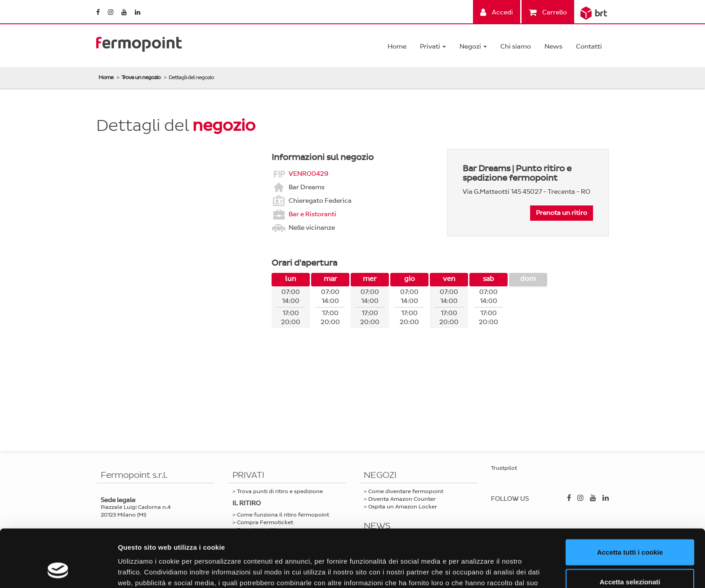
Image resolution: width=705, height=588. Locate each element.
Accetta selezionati (630, 529)
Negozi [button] (473, 47)
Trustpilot (504, 468)
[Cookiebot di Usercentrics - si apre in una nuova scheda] (58, 570)
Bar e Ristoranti (312, 214)
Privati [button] (433, 47)
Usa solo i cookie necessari (630, 559)
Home (397, 47)
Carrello (548, 12)
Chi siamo (516, 47)
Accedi (497, 12)
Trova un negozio (141, 77)
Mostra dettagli (473, 570)
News (553, 47)
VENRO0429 (308, 173)
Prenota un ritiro (562, 213)
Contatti (589, 47)
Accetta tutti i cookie (630, 500)
